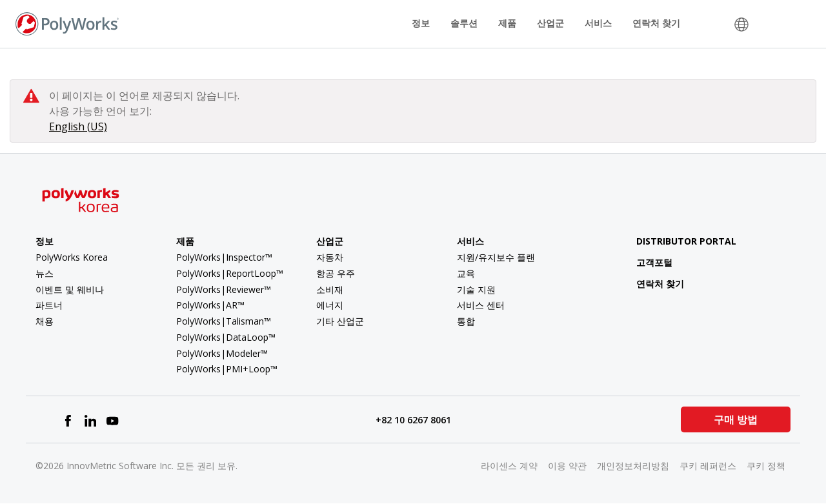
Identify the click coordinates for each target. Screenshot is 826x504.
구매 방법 (736, 419)
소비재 (330, 289)
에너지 (330, 305)
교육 (466, 273)
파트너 (49, 305)
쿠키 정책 (766, 466)
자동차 (330, 257)
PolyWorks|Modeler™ (222, 353)
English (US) (78, 126)
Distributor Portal (686, 241)
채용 (45, 321)
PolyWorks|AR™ (210, 305)
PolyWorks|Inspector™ (224, 257)
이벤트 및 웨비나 (70, 289)
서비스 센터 (481, 305)
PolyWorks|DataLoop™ (226, 337)
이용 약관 (567, 466)
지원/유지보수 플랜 (496, 257)
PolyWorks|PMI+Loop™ (227, 369)
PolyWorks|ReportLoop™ (230, 273)
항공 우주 (336, 273)
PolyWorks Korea (72, 257)
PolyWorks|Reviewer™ (224, 289)
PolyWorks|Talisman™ (224, 321)
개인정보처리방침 (633, 466)
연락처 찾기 (656, 23)
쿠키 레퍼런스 (708, 466)
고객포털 (644, 262)
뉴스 (45, 273)
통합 (466, 321)
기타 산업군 (340, 321)
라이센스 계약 (509, 466)
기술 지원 (476, 289)
